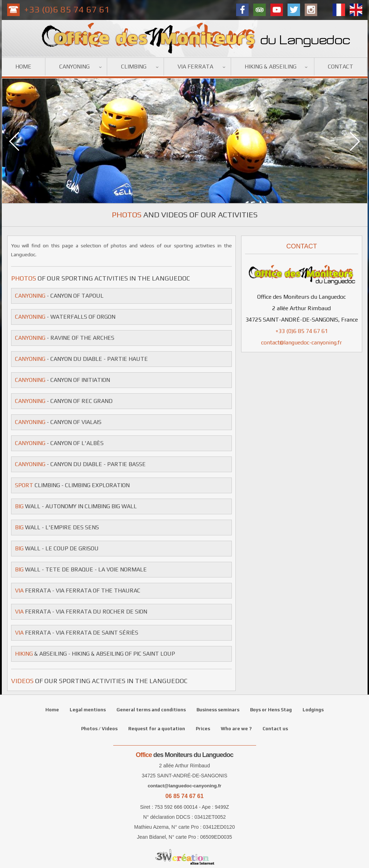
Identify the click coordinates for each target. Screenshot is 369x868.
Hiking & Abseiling (271, 67)
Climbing (134, 67)
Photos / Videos (99, 729)
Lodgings (313, 710)
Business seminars (218, 710)
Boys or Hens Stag (271, 710)
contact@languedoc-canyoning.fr (301, 342)
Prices (203, 729)
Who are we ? (236, 729)
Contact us (275, 729)
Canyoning (74, 67)
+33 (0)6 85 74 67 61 (67, 9)
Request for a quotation (157, 729)
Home (23, 67)
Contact (341, 67)
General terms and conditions (151, 710)
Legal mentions (88, 710)
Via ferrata (195, 67)
